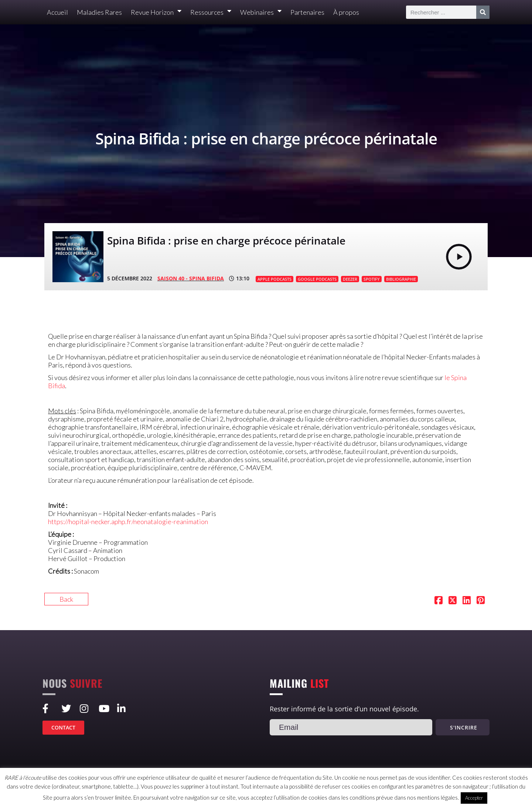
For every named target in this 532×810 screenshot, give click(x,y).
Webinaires (261, 12)
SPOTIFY (372, 279)
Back (66, 599)
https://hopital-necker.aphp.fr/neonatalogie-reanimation (128, 522)
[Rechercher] (483, 12)
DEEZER (350, 279)
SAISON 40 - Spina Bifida (191, 278)
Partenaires (307, 12)
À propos (346, 12)
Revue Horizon (156, 12)
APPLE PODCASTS (274, 279)
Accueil (57, 12)
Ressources (211, 12)
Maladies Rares (99, 12)
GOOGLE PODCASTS (317, 279)
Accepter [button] (474, 798)
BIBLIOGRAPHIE (401, 279)
